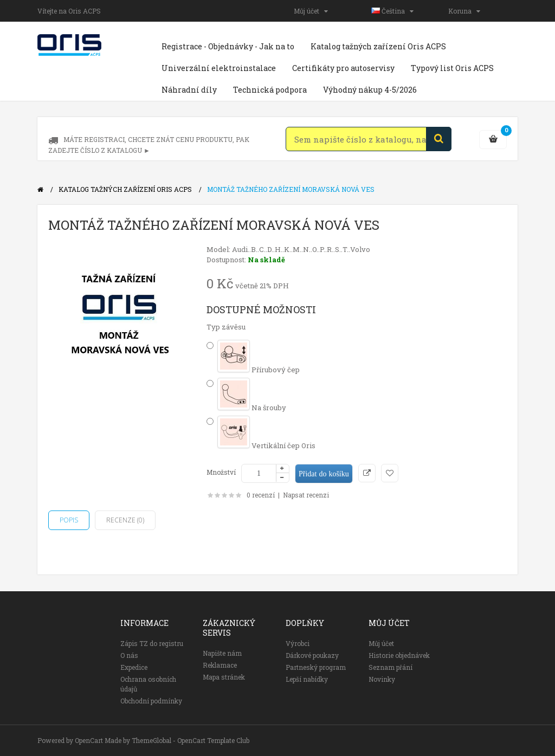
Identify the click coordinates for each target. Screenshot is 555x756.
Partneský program (316, 667)
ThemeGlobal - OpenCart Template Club (191, 740)
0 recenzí (261, 495)
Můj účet (311, 11)
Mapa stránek (224, 677)
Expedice (134, 667)
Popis (69, 520)
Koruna (464, 11)
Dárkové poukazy (312, 655)
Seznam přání (391, 667)
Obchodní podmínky (151, 701)
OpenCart (89, 740)
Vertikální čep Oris (266, 445)
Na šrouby (252, 408)
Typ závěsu (226, 327)
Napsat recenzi (306, 495)
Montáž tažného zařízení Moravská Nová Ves (291, 189)
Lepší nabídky (307, 679)
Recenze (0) (125, 520)
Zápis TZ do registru (152, 643)
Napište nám (222, 653)
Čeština (392, 11)
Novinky (382, 679)
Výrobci (298, 643)
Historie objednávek (399, 655)
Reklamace (220, 665)
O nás (129, 655)
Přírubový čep (259, 370)
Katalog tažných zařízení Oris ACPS (125, 189)
